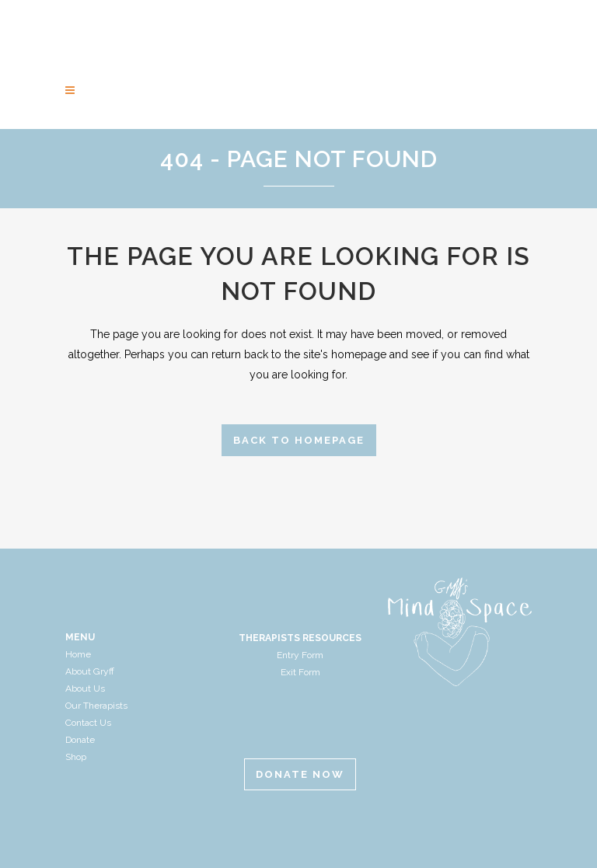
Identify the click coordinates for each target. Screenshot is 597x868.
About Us (85, 688)
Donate (80, 740)
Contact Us (88, 723)
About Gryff (90, 671)
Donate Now (300, 774)
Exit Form (300, 672)
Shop (76, 757)
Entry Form (300, 655)
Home (78, 654)
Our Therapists (96, 706)
